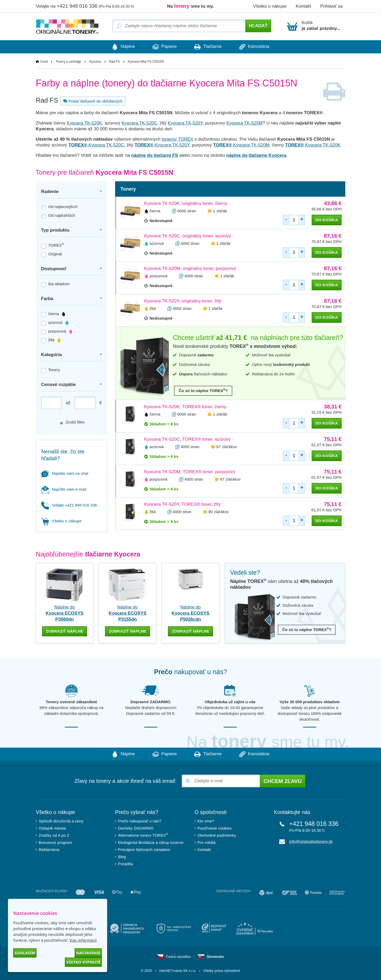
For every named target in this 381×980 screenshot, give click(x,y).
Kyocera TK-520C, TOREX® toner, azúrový (187, 439)
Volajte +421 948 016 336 (69, 505)
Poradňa (126, 864)
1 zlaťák (220, 211)
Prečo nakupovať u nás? (140, 821)
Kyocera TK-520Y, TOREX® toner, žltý (182, 504)
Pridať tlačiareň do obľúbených (92, 101)
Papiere (164, 47)
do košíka (327, 220)
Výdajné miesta (52, 828)
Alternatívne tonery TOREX (143, 835)
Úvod (44, 62)
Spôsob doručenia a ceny (61, 821)
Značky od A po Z (54, 835)
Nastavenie (88, 953)
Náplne (122, 47)
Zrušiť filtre (72, 422)
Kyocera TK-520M (245, 123)
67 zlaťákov (227, 447)
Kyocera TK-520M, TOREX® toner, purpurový (190, 472)
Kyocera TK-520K (84, 123)
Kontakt (303, 6)
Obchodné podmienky (217, 835)
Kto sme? (206, 821)
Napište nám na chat (65, 473)
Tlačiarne (208, 47)
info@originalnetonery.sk (311, 841)
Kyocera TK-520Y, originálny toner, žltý (183, 301)
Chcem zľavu (283, 781)
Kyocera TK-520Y (185, 123)
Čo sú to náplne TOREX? (203, 390)
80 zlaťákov (219, 512)
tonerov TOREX (177, 139)
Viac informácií (83, 940)
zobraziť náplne (65, 631)
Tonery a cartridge (69, 62)
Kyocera (95, 62)
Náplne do (65, 613)
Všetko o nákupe (270, 6)
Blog (122, 857)
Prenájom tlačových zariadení (144, 850)
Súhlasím (25, 953)
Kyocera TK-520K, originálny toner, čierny (186, 203)
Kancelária (256, 47)
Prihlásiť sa (331, 6)
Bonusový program (55, 842)
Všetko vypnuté (83, 962)
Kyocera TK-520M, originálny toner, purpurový (190, 268)
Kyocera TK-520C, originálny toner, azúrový (188, 236)
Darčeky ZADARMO (136, 828)
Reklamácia (49, 850)
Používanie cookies (214, 828)
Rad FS (114, 62)
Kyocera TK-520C (140, 123)
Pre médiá (206, 842)
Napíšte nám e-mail (64, 489)
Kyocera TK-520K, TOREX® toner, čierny (185, 407)
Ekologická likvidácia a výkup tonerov (151, 842)
